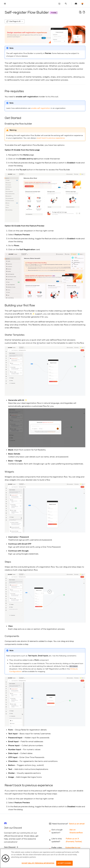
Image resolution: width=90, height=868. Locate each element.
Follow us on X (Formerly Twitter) (74, 840)
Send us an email (77, 823)
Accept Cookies (64, 863)
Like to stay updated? (57, 840)
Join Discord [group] (11, 847)
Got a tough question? (57, 831)
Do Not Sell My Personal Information (38, 863)
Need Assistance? (60, 823)
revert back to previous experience (51, 138)
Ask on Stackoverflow (76, 831)
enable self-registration (41, 108)
